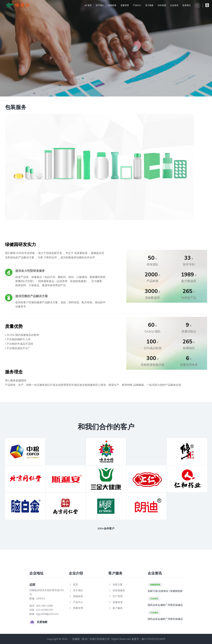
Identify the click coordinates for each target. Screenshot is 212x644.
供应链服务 (119, 590)
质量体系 (118, 602)
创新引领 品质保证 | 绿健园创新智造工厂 (165, 591)
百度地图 (42, 622)
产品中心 (137, 5)
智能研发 (112, 5)
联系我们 (187, 5)
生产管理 (118, 596)
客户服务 (149, 5)
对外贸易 (162, 5)
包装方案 (118, 584)
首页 (90, 5)
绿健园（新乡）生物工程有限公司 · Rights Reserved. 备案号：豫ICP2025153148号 (119, 639)
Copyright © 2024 (57, 639)
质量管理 (125, 5)
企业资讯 (174, 5)
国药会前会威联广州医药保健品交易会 (165, 605)
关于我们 (100, 5)
